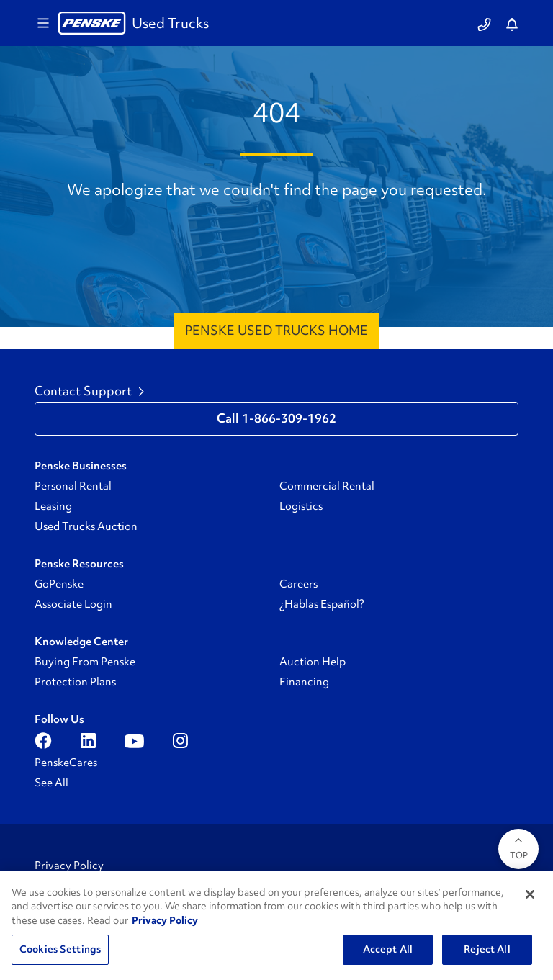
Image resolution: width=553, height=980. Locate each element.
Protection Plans (75, 682)
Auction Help (313, 662)
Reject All (487, 949)
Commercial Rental (327, 486)
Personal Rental (73, 486)
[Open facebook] (43, 741)
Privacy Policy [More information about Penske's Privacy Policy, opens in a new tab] (165, 920)
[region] (276, 926)
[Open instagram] (180, 741)
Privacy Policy (69, 866)
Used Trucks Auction (86, 526)
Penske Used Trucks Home (276, 330)
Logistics (301, 506)
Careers (298, 584)
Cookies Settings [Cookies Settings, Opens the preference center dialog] (60, 949)
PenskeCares (66, 763)
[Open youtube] (134, 741)
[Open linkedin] (88, 741)
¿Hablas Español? (322, 604)
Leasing (53, 506)
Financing (304, 682)
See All (51, 783)
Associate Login (73, 604)
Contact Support (89, 391)
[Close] (530, 894)
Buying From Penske (85, 662)
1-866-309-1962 (289, 418)
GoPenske (59, 584)
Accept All (388, 949)
